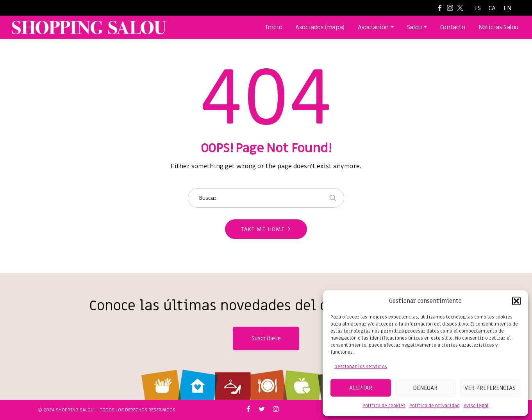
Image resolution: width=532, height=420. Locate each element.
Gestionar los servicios (361, 367)
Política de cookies (384, 406)
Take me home (263, 229)
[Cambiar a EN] (507, 8)
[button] (516, 301)
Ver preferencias (490, 388)
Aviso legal (476, 406)
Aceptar (361, 388)
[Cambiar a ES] (478, 8)
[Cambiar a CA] (492, 8)
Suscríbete (266, 338)
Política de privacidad (435, 406)
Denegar (425, 388)
